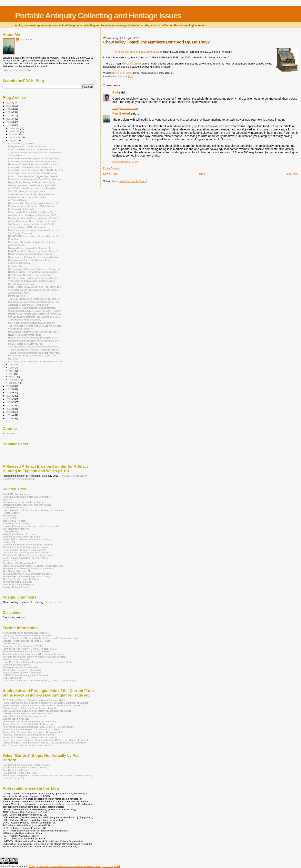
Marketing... (14, 239)
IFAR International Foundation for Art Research (28, 651)
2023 (9, 112)
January (13, 383)
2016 (9, 392)
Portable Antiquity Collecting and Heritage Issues (98, 16)
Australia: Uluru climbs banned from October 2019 (32, 215)
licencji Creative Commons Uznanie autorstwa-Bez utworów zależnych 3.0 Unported (74, 866)
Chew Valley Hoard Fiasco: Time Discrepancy (30, 167)
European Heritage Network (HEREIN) (23, 646)
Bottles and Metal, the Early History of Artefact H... (32, 260)
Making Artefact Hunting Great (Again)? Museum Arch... (35, 314)
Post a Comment (112, 168)
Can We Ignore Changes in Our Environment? (30, 275)
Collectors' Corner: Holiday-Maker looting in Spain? (33, 278)
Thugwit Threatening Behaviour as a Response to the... (35, 353)
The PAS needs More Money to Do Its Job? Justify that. (35, 326)
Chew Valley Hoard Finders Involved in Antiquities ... (33, 188)
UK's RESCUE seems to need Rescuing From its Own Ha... (37, 236)
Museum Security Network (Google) (22, 537)
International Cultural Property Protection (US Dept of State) (34, 657)
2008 (9, 418)
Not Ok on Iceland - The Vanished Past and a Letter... (34, 272)
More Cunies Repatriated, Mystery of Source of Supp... (34, 158)
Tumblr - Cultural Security (16, 587)
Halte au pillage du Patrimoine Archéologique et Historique (34, 510)
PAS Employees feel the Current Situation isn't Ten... (33, 332)
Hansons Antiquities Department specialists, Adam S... (34, 164)
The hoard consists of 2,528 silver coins (136, 52)
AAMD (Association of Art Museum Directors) (27, 633)
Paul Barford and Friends (16, 770)
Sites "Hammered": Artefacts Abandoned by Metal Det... (35, 347)
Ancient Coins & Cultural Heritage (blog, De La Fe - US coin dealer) (38, 727)
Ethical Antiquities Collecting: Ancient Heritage (27, 505)
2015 (9, 396)
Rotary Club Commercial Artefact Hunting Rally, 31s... (34, 338)
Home (201, 174)
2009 (9, 415)
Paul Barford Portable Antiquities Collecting (25, 767)
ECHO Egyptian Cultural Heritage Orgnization (27, 497)
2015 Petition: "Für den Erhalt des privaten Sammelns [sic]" (34, 700)
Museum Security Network (17, 665)
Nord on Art (9, 542)
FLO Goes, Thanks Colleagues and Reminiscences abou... (36, 362)
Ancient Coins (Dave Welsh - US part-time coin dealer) (32, 729)
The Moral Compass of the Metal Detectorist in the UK (34, 299)
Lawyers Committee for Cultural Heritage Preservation (31, 526)
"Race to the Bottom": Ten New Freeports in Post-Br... (34, 350)
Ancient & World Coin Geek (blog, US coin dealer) (29, 735)
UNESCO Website (12, 678)
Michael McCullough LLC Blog (19, 534)
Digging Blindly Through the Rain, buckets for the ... (33, 182)
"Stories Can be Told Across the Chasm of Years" (32, 281)
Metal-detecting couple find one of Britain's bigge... (32, 206)
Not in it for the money (122, 73)
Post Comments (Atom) (133, 181)
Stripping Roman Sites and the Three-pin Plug (30, 248)
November (14, 131)
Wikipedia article (131, 64)
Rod (115, 92)
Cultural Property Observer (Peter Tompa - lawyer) (29, 708)
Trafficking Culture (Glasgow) (18, 584)
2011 (9, 409)
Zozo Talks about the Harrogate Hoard (26, 191)
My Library (13, 359)
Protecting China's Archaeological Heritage (25, 547)
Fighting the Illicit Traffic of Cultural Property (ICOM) (30, 649)
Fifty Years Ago (15, 266)
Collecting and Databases (21, 329)
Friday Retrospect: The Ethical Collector (27, 146)
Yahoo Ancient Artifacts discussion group (24, 716)
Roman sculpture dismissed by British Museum (31, 254)
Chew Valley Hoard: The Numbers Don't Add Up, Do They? (36, 170)
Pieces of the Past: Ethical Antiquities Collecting (28, 545)
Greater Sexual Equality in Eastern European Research (35, 311)
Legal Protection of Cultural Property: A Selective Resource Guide (37, 662)
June (12, 368)
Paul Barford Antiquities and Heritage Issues (26, 765)
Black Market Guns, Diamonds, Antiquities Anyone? (33, 251)
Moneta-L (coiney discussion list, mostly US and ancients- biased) (37, 711)
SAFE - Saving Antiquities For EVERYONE (25, 558)
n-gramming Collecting (19, 263)
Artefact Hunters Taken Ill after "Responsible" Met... (33, 194)
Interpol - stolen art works (16, 659)
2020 (9, 122)
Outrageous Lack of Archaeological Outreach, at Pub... (34, 302)
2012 (9, 405)
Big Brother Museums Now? (22, 284)
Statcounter (9, 434)
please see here (54, 602)
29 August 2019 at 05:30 (125, 162)
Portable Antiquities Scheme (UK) (20, 667)
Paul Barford (121, 114)
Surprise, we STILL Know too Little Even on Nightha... (34, 257)
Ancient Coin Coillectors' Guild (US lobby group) (28, 724)
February (14, 380)
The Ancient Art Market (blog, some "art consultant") (30, 721)
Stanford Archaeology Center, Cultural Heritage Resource (33, 566)
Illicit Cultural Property (14, 521)
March (12, 377)
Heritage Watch (11, 518)
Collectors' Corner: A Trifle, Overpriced (27, 227)
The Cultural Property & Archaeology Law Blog (27, 574)
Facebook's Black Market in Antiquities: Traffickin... (32, 242)
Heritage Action (11, 513)
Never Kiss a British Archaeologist (24, 335)
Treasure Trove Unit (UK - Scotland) (22, 673)
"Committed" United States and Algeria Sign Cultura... (34, 290)
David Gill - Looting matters (17, 494)
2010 (9, 412)
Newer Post (110, 174)
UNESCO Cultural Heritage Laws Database (26, 675)
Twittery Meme (15, 155)
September (15, 137)
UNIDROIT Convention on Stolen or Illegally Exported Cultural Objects (40, 680)
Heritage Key (10, 515)
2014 (9, 399)
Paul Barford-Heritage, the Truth (20, 773)
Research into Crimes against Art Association (27, 553)
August (13, 140)
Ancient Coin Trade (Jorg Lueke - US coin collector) (30, 737)
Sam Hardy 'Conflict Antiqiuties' (19, 563)
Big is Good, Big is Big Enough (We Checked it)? (32, 323)
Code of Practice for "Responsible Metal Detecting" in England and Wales (42, 638)
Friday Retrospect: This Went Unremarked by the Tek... (34, 230)
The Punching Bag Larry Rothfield (21, 579)
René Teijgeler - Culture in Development (24, 550)
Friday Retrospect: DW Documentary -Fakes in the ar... (34, 287)
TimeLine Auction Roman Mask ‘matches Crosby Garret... (36, 152)
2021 (9, 119)
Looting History (11, 531)
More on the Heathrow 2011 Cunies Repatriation (31, 149)
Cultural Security (11, 643)
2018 (9, 386)
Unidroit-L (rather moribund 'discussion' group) (27, 713)
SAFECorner (9, 560)
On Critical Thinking (18, 200)
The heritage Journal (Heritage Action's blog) (26, 576)
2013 (9, 402)
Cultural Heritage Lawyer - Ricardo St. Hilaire (27, 641)
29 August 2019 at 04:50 (125, 108)
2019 (9, 125)
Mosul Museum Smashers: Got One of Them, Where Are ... (36, 179)
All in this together (17, 245)
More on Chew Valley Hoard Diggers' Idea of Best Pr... (34, 176)
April (12, 374)
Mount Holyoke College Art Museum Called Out (31, 212)
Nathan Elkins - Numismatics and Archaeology (27, 539)
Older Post (292, 174)
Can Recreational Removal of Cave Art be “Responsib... (35, 269)
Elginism (7, 499)
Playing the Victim (17, 296)
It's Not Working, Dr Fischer (21, 144)
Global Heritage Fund (14, 507)
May (11, 371)
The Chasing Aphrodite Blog (18, 571)
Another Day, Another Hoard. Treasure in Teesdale (32, 221)
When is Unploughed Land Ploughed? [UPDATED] (32, 185)
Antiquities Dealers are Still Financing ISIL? (29, 305)
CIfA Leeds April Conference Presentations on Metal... (34, 317)
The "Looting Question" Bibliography (22, 670)
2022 (9, 115)
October (13, 134)
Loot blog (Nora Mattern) (16, 529)
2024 (9, 109)
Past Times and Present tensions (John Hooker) (28, 745)
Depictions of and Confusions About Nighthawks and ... (34, 341)
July (11, 365)
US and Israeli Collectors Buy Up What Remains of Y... (34, 203)
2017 (9, 389)
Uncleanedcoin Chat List (16, 719)
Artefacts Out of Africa (19, 293)
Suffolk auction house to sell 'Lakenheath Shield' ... (32, 224)
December (14, 128)
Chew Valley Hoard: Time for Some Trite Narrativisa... (34, 173)
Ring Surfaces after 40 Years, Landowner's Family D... (34, 218)
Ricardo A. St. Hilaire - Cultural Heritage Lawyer (28, 555)
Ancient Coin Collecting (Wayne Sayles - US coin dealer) (33, 732)
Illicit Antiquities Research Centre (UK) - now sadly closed (33, 654)
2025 (9, 106)
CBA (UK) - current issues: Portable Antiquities (27, 635)
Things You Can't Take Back (17, 582)
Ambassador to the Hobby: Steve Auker (27, 197)
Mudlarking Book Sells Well (21, 209)
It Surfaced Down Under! (16, 523)
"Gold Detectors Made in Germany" (25, 320)
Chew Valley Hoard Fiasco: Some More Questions (32, 161)
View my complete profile (17, 70)
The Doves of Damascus (20, 233)
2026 (9, 103)
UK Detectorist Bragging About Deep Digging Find (32, 356)
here (23, 618)
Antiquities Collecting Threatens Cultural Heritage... (33, 308)
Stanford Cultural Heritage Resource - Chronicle (28, 568)
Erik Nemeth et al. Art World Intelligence (24, 502)
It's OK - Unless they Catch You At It (25, 344)
